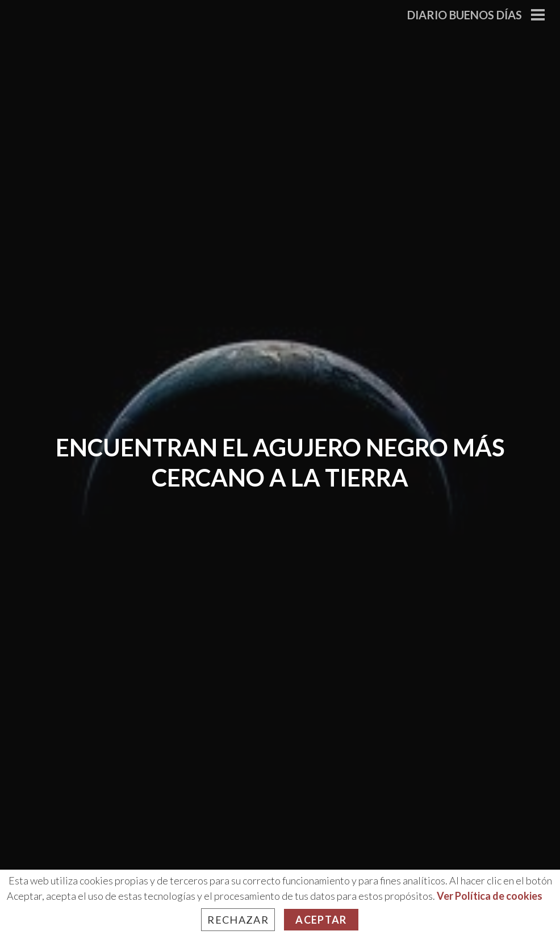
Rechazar (238, 920)
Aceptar (321, 920)
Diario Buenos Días (465, 15)
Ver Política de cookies (490, 896)
